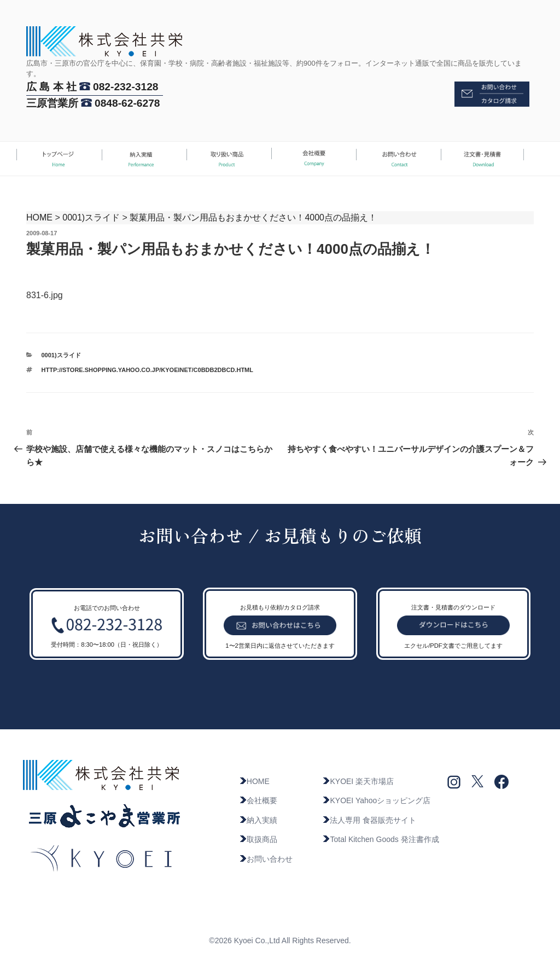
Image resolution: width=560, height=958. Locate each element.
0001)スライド (91, 217)
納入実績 (258, 820)
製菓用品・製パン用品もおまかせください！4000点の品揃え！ (253, 217)
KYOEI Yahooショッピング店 (376, 800)
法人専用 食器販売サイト (369, 820)
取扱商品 (258, 839)
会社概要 (258, 800)
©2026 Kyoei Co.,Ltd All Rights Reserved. (280, 940)
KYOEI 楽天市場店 (358, 781)
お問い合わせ (266, 859)
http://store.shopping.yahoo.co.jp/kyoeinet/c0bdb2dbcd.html (148, 370)
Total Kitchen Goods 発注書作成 (380, 839)
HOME (39, 217)
